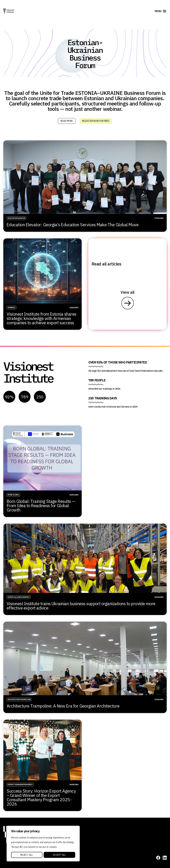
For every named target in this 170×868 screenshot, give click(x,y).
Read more (67, 121)
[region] (43, 844)
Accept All (59, 855)
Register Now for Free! (96, 121)
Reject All (27, 855)
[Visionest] (9, 11)
